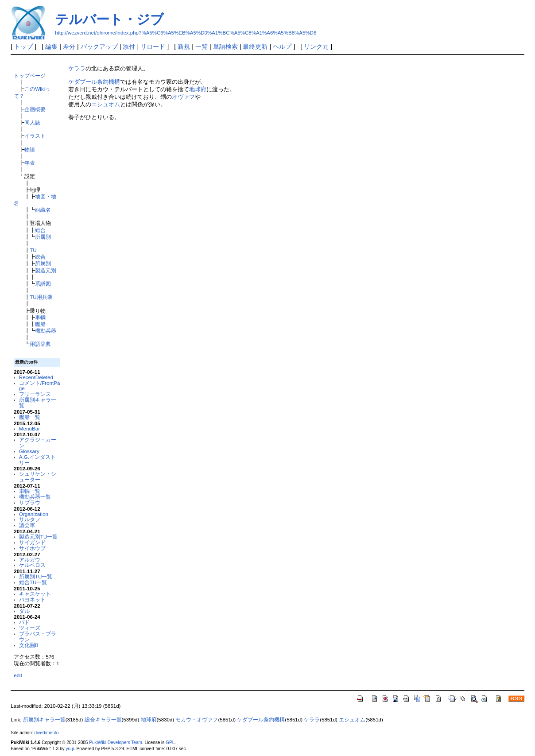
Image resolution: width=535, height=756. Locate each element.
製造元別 (46, 270)
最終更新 (255, 47)
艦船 (40, 324)
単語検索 (225, 47)
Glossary (29, 451)
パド (24, 622)
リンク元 (316, 47)
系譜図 (43, 284)
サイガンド (32, 542)
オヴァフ (183, 97)
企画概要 (35, 109)
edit (18, 675)
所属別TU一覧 (36, 576)
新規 (184, 47)
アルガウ (30, 560)
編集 (51, 47)
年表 (30, 163)
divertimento (46, 733)
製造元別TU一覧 (39, 537)
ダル (24, 611)
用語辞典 (40, 344)
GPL (170, 742)
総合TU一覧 (33, 582)
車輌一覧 (30, 491)
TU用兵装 (41, 297)
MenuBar (29, 428)
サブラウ (30, 502)
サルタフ (30, 519)
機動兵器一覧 (35, 497)
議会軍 (27, 525)
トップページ (30, 76)
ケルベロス (32, 565)
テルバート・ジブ (109, 19)
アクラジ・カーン (38, 442)
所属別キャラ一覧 (38, 403)
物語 (30, 149)
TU (33, 250)
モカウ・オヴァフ (197, 720)
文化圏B (29, 645)
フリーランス (35, 394)
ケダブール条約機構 (94, 82)
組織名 (43, 210)
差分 (69, 47)
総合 (40, 230)
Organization (34, 514)
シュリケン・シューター (38, 477)
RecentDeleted (36, 377)
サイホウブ (32, 548)
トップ (23, 47)
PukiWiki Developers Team (116, 742)
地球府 (198, 89)
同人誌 (32, 122)
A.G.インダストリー (37, 460)
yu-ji (70, 749)
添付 (129, 47)
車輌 (40, 317)
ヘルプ (282, 47)
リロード (153, 47)
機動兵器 (46, 331)
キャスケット (35, 594)
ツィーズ (30, 628)
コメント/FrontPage (40, 386)
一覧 (202, 47)
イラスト (35, 136)
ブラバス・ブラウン (38, 636)
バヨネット (32, 599)
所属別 (43, 237)
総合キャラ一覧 (103, 720)
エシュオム (106, 104)
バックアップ (99, 47)
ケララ (77, 68)
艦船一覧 (30, 417)
